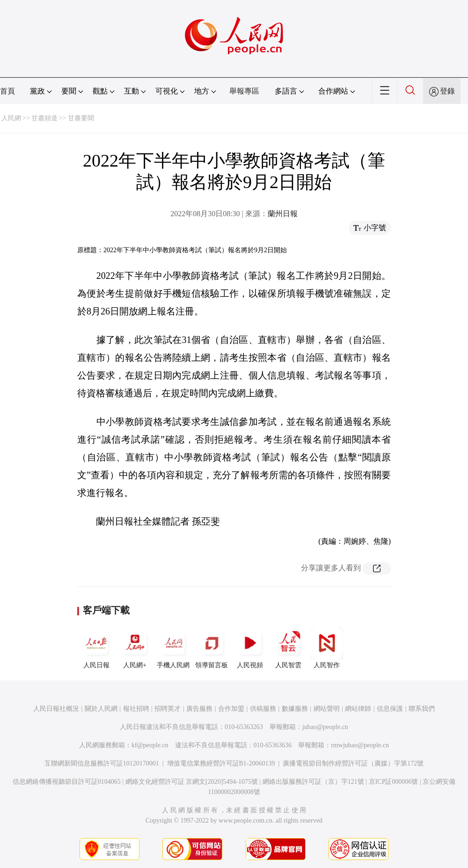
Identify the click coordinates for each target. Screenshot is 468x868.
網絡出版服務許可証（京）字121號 (313, 782)
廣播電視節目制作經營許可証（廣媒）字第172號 (353, 763)
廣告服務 (199, 709)
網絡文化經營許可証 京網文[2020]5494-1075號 (192, 782)
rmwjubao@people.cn (360, 745)
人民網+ (135, 648)
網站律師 (358, 709)
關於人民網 (101, 709)
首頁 (7, 91)
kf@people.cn (150, 745)
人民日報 (96, 648)
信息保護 (390, 709)
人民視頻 (250, 648)
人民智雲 (288, 648)
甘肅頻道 (44, 118)
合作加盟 (231, 709)
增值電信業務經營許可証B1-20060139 (221, 763)
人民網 (11, 118)
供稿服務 (263, 709)
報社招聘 (136, 709)
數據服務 (295, 709)
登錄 (447, 91)
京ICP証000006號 (394, 782)
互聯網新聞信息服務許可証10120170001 (102, 763)
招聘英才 (168, 709)
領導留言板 (212, 648)
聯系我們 (422, 709)
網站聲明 (327, 709)
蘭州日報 (283, 214)
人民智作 (327, 648)
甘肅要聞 (81, 118)
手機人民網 (173, 648)
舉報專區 (244, 91)
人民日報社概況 (56, 709)
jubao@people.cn (325, 727)
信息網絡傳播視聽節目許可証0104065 (67, 782)
